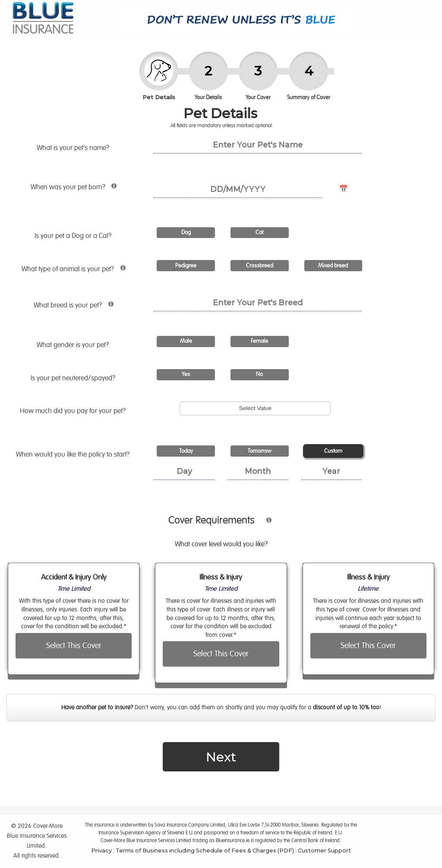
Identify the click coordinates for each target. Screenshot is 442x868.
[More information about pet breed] (108, 308)
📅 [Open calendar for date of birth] (344, 189)
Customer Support (324, 851)
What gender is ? (74, 345)
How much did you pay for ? (74, 411)
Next (221, 757)
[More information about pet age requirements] (112, 190)
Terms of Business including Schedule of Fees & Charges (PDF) (205, 851)
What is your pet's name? (74, 148)
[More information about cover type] (265, 524)
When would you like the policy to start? (74, 454)
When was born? (86, 189)
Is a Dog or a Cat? (74, 236)
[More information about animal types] (120, 271)
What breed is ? (87, 307)
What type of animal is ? (81, 271)
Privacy (101, 851)
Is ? (74, 378)
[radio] (186, 233)
